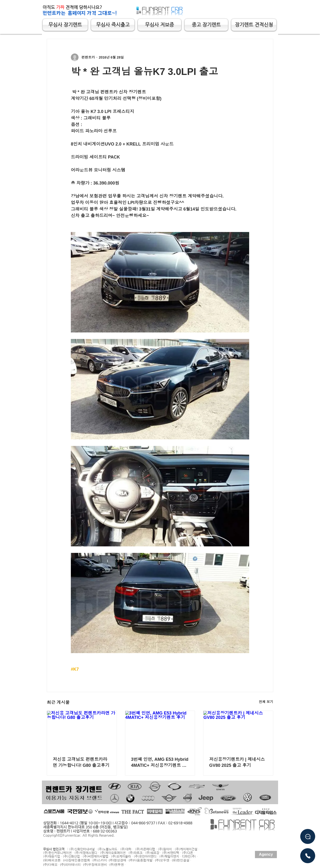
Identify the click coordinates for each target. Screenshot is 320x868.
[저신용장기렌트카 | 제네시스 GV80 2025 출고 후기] (238, 730)
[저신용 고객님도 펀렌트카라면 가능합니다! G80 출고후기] (82, 730)
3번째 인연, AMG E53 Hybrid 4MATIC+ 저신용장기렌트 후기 (160, 762)
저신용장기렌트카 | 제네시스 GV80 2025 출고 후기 (237, 762)
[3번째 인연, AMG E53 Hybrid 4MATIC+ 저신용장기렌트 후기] (160, 730)
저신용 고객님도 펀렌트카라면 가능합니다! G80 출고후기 (81, 762)
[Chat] (308, 836)
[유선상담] (308, 856)
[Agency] (266, 855)
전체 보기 (266, 702)
